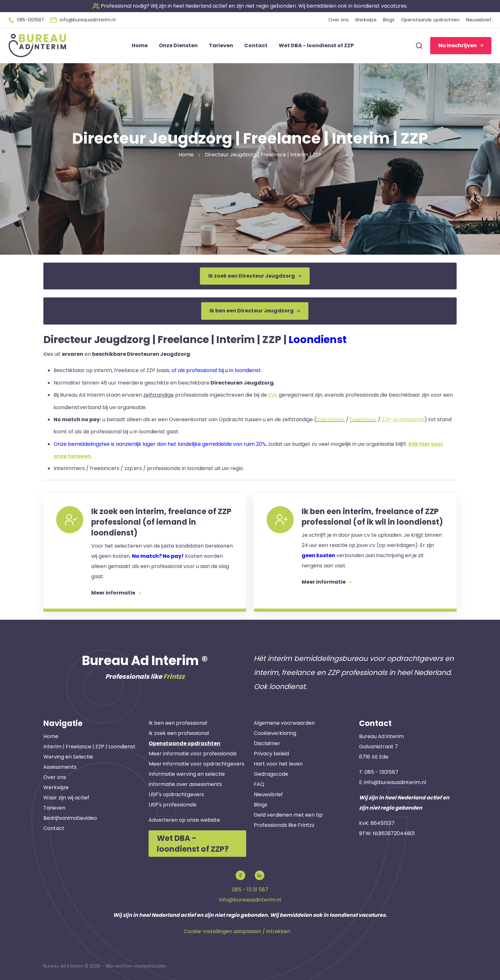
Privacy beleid (271, 754)
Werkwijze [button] (366, 20)
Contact (54, 828)
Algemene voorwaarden (284, 723)
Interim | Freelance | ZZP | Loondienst (89, 747)
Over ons (55, 777)
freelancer (363, 419)
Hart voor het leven (278, 764)
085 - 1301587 (381, 772)
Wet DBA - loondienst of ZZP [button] (316, 45)
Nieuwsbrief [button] (479, 20)
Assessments (60, 767)
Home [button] (140, 45)
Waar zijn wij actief (66, 798)
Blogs (261, 805)
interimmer (331, 419)
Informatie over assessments (185, 784)
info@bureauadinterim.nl (395, 782)
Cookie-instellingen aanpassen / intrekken (237, 931)
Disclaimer (267, 743)
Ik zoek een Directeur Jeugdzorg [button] (255, 276)
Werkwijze (56, 787)
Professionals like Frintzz (284, 825)
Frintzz (174, 677)
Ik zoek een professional (179, 733)
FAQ (259, 784)
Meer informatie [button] (116, 593)
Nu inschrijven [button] (461, 45)
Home (51, 736)
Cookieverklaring (275, 733)
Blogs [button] (389, 20)
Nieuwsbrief (268, 794)
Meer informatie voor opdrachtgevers (196, 764)
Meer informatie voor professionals (193, 754)
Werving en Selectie (68, 757)
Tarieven (54, 808)
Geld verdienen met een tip (288, 815)
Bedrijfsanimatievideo (70, 818)
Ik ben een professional (178, 723)
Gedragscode (271, 774)
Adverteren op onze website (184, 820)
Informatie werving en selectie (187, 774)
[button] (250, 6)
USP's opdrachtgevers (176, 794)
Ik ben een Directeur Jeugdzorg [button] (255, 311)
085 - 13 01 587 (250, 890)
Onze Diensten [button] (178, 45)
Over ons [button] (338, 20)
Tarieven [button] (221, 45)
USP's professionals (173, 805)
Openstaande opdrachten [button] (430, 20)
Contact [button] (256, 45)
